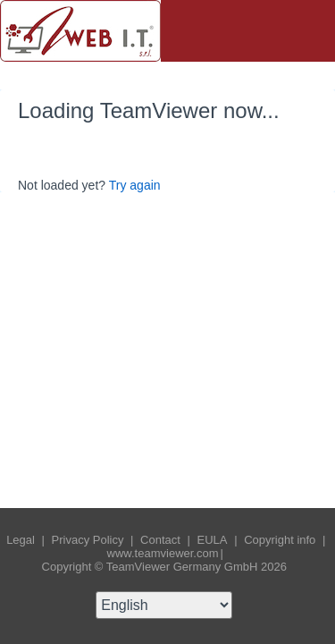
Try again (135, 185)
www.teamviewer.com (163, 553)
